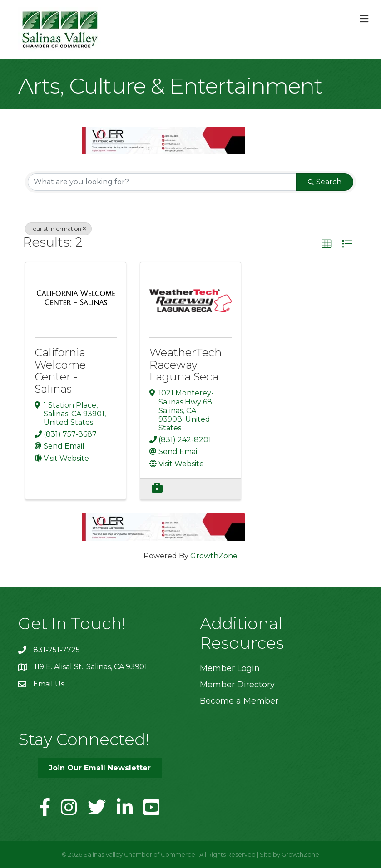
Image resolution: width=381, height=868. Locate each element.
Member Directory (237, 685)
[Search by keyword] (162, 182)
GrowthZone (214, 556)
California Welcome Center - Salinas (60, 370)
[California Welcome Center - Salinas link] (76, 298)
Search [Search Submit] (325, 182)
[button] (327, 244)
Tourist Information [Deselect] (58, 229)
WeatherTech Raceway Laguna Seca (186, 365)
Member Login (230, 668)
